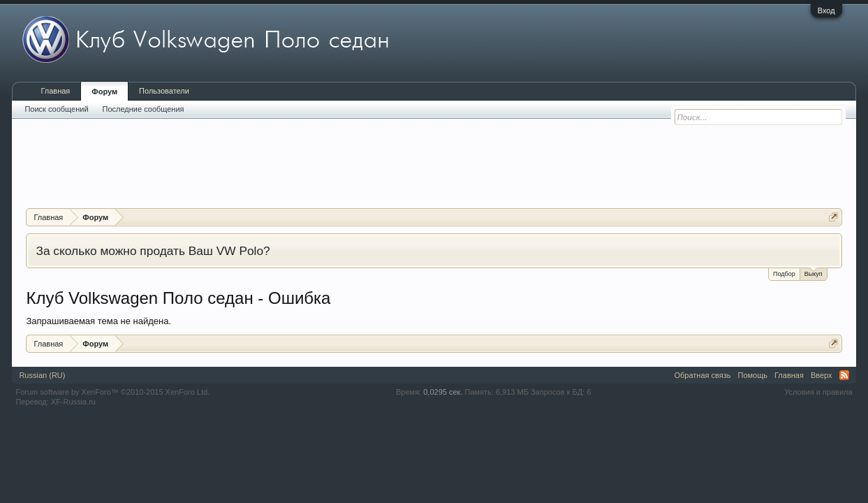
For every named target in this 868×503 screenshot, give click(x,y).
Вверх (822, 375)
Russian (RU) (42, 375)
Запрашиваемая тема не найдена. (98, 321)
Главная (55, 91)
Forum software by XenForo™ (112, 392)
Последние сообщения (144, 109)
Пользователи (164, 91)
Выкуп (814, 273)
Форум (104, 92)
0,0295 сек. (443, 392)
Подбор (784, 274)
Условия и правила (818, 392)
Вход (826, 10)
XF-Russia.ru (73, 402)
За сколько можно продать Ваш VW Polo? (153, 251)
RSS (844, 375)
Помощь (753, 375)
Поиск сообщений (56, 109)
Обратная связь (702, 375)
